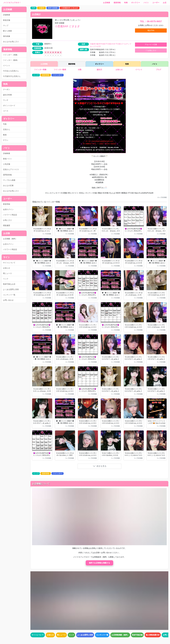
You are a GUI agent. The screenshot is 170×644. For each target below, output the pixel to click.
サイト (7, 257)
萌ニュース (7, 273)
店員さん (7, 129)
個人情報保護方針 (153, 635)
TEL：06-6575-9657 (151, 21)
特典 (126, 3)
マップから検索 (9, 180)
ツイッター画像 (40, 70)
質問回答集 (7, 175)
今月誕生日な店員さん (12, 76)
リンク (6, 279)
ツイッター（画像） (11, 55)
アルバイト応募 (151, 45)
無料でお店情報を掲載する (99, 563)
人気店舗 (7, 164)
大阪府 (41, 8)
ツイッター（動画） (11, 60)
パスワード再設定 (10, 215)
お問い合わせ (8, 300)
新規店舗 (7, 20)
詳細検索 (7, 15)
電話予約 (151, 30)
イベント (7, 66)
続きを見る (100, 466)
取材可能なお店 (9, 284)
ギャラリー (136, 3)
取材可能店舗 (137, 635)
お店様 (7, 233)
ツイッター (58, 75)
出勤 (80, 70)
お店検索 (107, 3)
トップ (36, 75)
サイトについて (9, 263)
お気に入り (7, 220)
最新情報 (117, 3)
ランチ (6, 100)
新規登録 (7, 204)
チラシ (6, 140)
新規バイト (7, 159)
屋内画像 (7, 36)
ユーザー (156, 3)
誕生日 (99, 70)
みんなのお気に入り (11, 42)
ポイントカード (9, 106)
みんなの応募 (8, 186)
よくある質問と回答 (11, 289)
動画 (5, 135)
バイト (146, 3)
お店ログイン (8, 244)
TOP (34, 8)
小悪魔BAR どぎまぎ (70, 8)
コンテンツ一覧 (9, 295)
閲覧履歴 (7, 226)
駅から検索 (7, 31)
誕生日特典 (7, 95)
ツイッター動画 (60, 70)
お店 (165, 3)
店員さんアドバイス (11, 169)
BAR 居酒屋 (53, 8)
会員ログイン (8, 209)
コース (6, 111)
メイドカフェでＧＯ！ (12, 3)
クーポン (7, 89)
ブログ (159, 70)
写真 (5, 124)
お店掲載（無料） (10, 239)
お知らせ (7, 268)
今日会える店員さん (11, 71)
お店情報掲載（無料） (120, 635)
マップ (6, 26)
